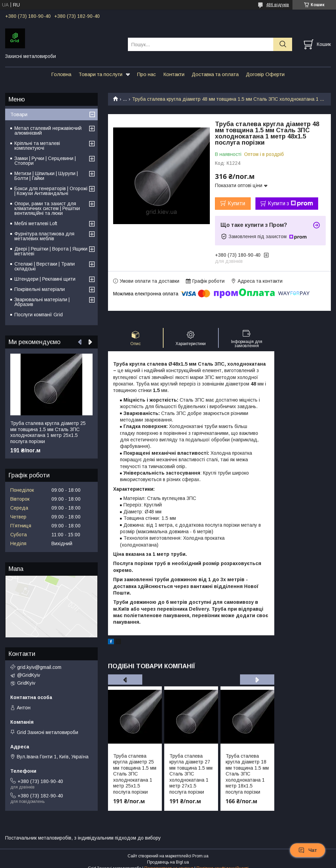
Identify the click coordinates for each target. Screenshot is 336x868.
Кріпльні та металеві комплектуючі (37, 146)
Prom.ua (200, 856)
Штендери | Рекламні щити (45, 279)
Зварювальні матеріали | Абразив (42, 302)
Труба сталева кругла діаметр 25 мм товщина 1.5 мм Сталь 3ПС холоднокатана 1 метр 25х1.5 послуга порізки (135, 774)
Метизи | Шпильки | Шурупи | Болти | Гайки (46, 176)
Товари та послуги (100, 74)
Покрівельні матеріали (40, 289)
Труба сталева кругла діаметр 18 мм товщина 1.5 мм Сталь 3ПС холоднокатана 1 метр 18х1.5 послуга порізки (247, 774)
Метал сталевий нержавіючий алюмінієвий (48, 131)
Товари (19, 114)
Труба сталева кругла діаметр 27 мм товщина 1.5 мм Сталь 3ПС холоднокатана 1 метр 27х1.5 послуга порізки (191, 774)
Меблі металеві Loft (36, 223)
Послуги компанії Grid (39, 315)
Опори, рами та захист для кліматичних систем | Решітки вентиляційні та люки (47, 208)
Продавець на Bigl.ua (168, 862)
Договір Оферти (265, 74)
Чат (308, 850)
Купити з (290, 204)
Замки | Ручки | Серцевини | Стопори (45, 161)
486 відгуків (278, 5)
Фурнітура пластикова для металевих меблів (44, 236)
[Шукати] (283, 44)
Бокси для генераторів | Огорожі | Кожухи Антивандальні (51, 191)
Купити (236, 203)
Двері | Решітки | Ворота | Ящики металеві (51, 251)
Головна (61, 74)
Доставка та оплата (215, 74)
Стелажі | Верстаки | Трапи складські (45, 266)
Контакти (174, 74)
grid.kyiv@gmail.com (39, 667)
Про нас (147, 74)
